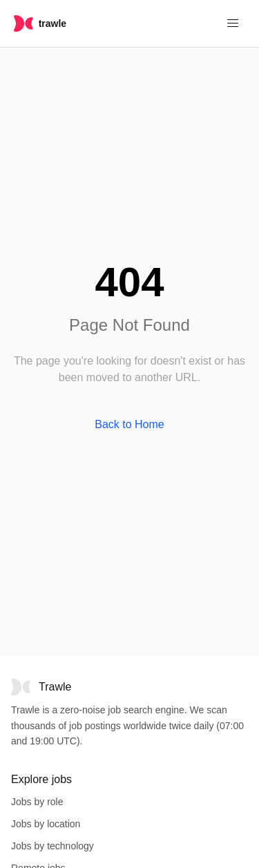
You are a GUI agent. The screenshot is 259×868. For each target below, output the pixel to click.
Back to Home (129, 424)
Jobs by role (37, 802)
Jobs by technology (52, 846)
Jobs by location (46, 824)
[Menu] (233, 23)
